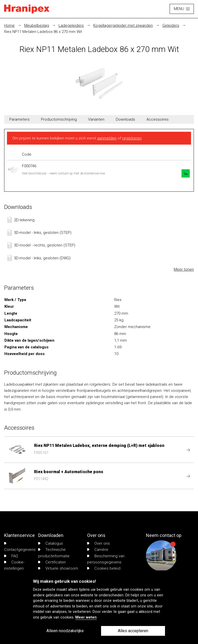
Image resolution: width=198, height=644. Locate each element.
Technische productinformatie (54, 553)
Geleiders (171, 25)
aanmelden (107, 138)
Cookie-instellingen (14, 565)
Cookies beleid (104, 568)
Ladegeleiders (71, 25)
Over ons (98, 543)
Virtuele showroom (58, 568)
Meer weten (86, 617)
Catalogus (51, 543)
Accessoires (158, 119)
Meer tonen (184, 269)
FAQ (11, 556)
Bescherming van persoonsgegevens (106, 559)
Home (9, 25)
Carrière (98, 550)
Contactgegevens (20, 547)
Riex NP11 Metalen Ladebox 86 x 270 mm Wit (43, 32)
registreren (132, 138)
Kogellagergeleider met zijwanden (123, 25)
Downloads (125, 119)
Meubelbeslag (37, 25)
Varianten (96, 119)
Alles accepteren (133, 631)
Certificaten (52, 562)
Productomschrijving (59, 119)
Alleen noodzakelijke (65, 631)
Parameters (19, 119)
